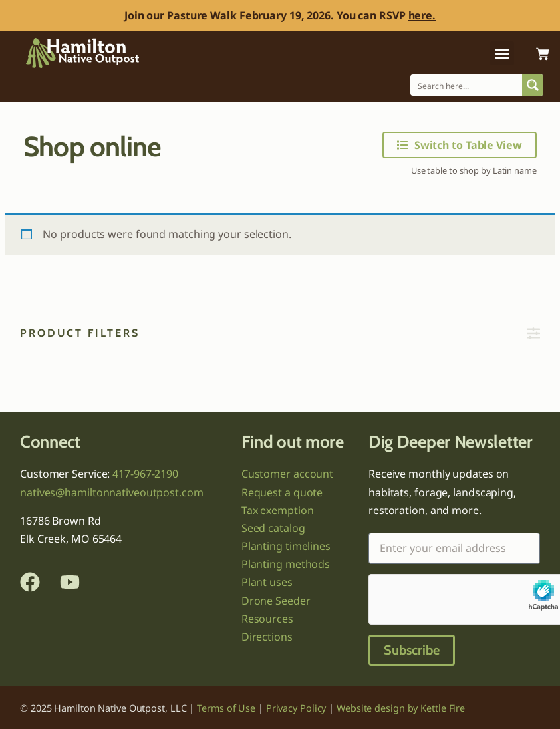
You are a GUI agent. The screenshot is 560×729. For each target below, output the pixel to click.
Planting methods (286, 564)
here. (422, 15)
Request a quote (282, 492)
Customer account (287, 474)
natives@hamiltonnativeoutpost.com (112, 492)
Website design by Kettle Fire (401, 708)
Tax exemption (278, 510)
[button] (502, 53)
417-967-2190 (145, 474)
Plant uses (267, 582)
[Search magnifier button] (533, 85)
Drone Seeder (276, 601)
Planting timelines (286, 546)
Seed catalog (273, 528)
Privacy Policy (296, 708)
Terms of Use (226, 708)
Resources (267, 619)
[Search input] (467, 85)
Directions (267, 637)
